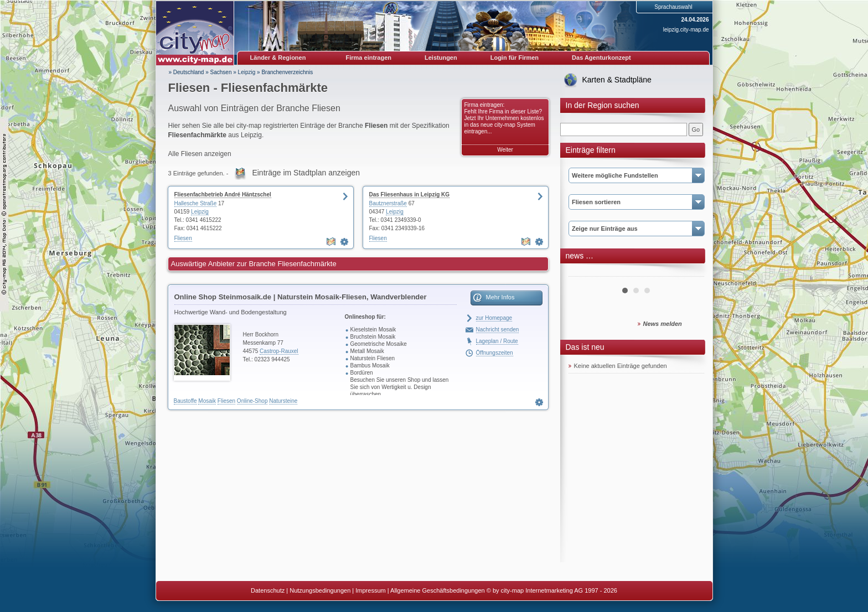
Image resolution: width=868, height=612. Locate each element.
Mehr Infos (500, 297)
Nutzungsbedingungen (320, 590)
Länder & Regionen (278, 58)
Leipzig (247, 72)
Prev (583, 272)
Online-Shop (252, 401)
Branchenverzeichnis (287, 72)
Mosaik (207, 401)
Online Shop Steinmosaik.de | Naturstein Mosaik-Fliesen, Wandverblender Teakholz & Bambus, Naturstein (301, 299)
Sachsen (221, 72)
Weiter (505, 150)
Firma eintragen (369, 58)
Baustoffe (185, 401)
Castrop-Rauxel (279, 351)
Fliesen (183, 238)
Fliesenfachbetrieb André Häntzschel (223, 195)
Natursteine (283, 401)
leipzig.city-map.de (686, 30)
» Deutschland (187, 72)
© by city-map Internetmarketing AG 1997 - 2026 (552, 590)
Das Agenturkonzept (601, 58)
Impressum (370, 590)
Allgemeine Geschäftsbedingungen (438, 590)
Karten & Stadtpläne (617, 80)
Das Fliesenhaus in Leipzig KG (410, 195)
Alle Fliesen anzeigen (200, 154)
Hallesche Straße (196, 203)
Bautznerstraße (388, 203)
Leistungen (441, 58)
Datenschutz (268, 590)
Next (690, 272)
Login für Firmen (515, 58)
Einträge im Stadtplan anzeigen (306, 173)
